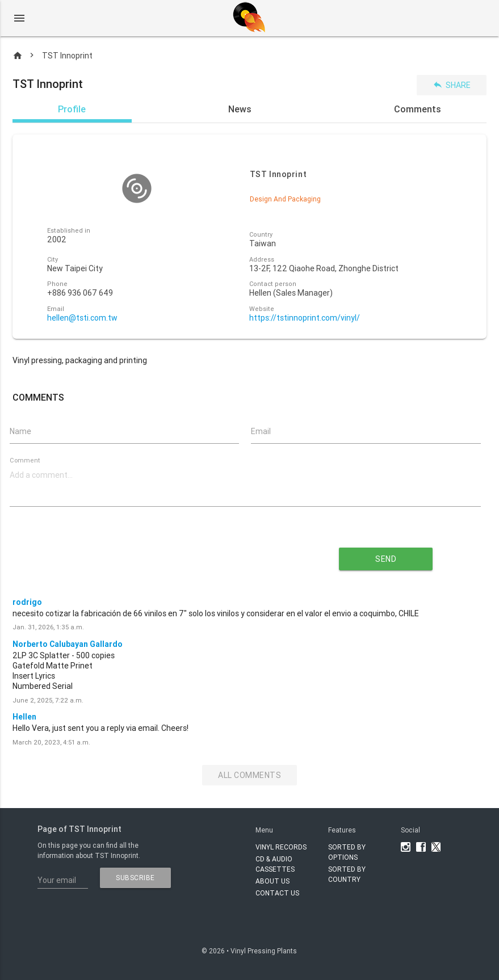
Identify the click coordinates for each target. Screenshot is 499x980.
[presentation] (144, 555)
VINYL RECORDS (281, 847)
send (386, 559)
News (240, 109)
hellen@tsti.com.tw (82, 318)
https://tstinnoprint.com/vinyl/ (305, 318)
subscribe (135, 878)
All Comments (250, 775)
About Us (272, 881)
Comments (418, 109)
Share (452, 85)
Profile (72, 109)
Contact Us (277, 893)
